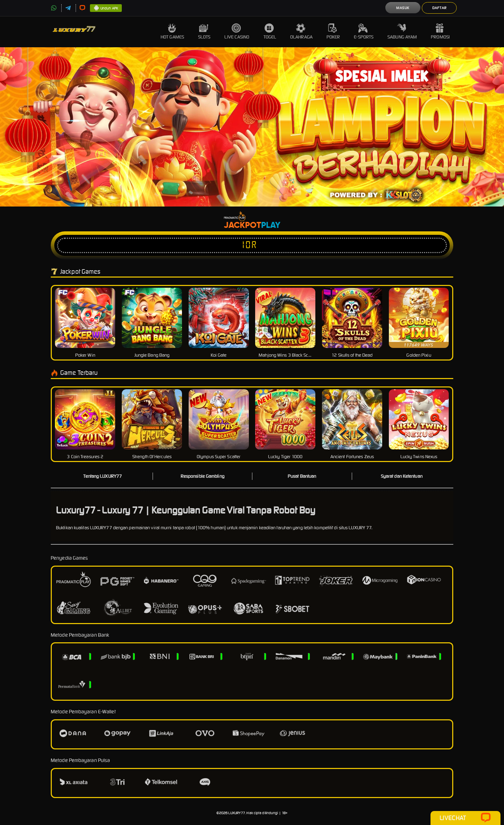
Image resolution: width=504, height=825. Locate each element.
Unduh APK (106, 8)
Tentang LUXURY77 (103, 476)
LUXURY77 (237, 813)
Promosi (440, 32)
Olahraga (301, 32)
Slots (204, 32)
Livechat (465, 818)
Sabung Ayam (402, 32)
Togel (270, 32)
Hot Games (172, 32)
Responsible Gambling (202, 476)
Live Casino (237, 32)
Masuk (403, 8)
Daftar (439, 8)
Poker (333, 32)
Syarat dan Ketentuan (402, 476)
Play (271, 225)
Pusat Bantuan (302, 476)
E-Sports (364, 32)
